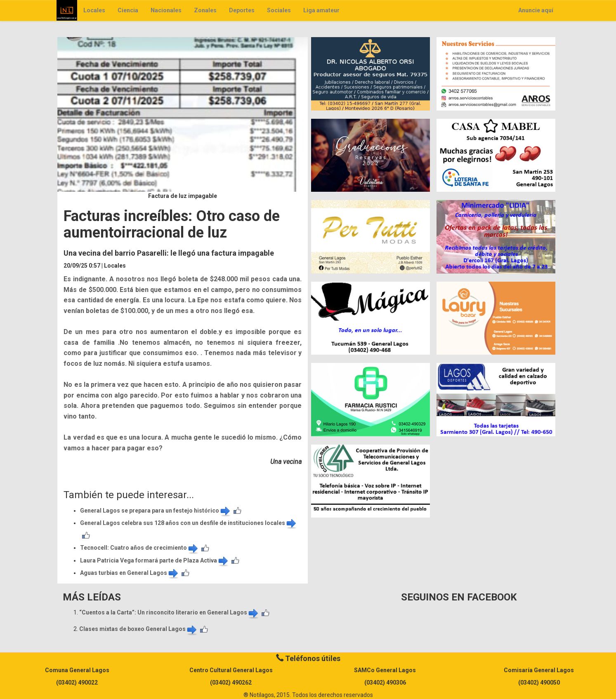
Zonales (205, 10)
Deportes (242, 10)
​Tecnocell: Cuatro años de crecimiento (140, 548)
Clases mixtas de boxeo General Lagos (139, 629)
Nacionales (166, 10)
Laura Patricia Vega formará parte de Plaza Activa (155, 560)
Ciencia (128, 10)
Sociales (279, 10)
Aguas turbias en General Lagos (130, 573)
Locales (94, 10)
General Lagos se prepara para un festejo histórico (156, 511)
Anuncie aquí (536, 10)
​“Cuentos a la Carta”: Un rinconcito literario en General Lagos (169, 612)
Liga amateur (321, 10)
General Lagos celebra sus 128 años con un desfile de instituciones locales (189, 523)
